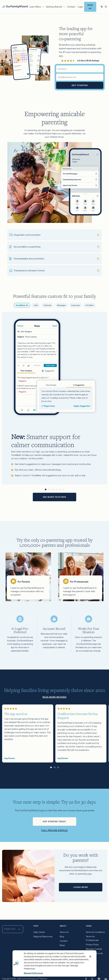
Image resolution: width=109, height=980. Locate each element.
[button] (46, 489)
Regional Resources (43, 936)
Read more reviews (55, 697)
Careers (64, 941)
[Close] (90, 957)
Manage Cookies (94, 949)
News (62, 945)
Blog (62, 936)
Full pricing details (54, 830)
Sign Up (90, 7)
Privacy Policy (92, 945)
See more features (54, 497)
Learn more (81, 887)
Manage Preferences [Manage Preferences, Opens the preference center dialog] (33, 973)
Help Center (39, 932)
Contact (71, 7)
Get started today (54, 822)
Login (80, 7)
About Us (64, 932)
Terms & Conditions (95, 932)
